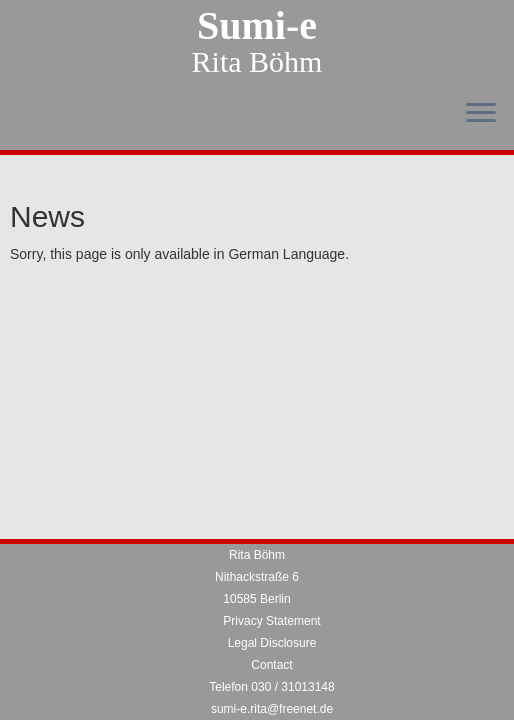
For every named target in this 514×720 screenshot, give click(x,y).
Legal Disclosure (272, 643)
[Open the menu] (481, 114)
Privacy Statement (271, 621)
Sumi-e (257, 26)
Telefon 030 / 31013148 (271, 687)
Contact (271, 665)
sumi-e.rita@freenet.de (272, 709)
